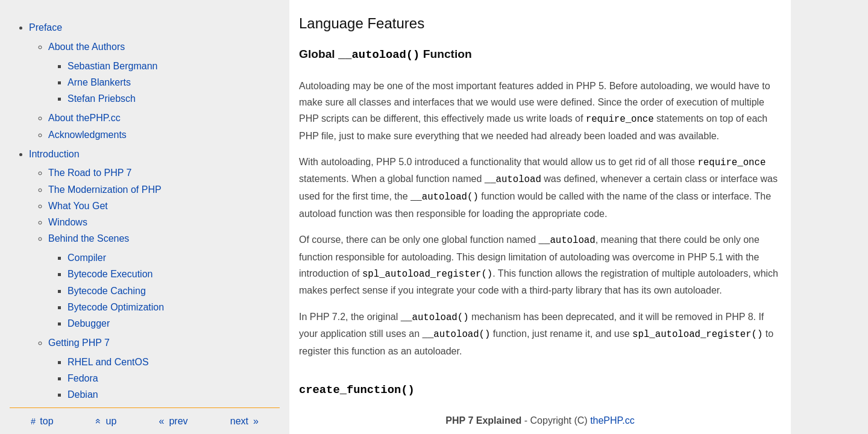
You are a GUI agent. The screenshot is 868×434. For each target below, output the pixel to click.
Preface (46, 27)
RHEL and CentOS (108, 362)
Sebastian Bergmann (112, 66)
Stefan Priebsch (102, 99)
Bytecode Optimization (116, 307)
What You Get (78, 206)
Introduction (54, 154)
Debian (83, 395)
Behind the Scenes (89, 238)
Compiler (87, 258)
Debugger (89, 323)
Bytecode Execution (110, 274)
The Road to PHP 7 (90, 173)
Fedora (83, 378)
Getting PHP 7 (79, 343)
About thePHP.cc (84, 118)
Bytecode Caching (107, 291)
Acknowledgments (87, 135)
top (46, 421)
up (112, 421)
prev (178, 421)
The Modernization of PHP (105, 190)
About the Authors (86, 47)
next (239, 421)
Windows (68, 222)
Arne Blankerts (99, 82)
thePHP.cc (612, 420)
